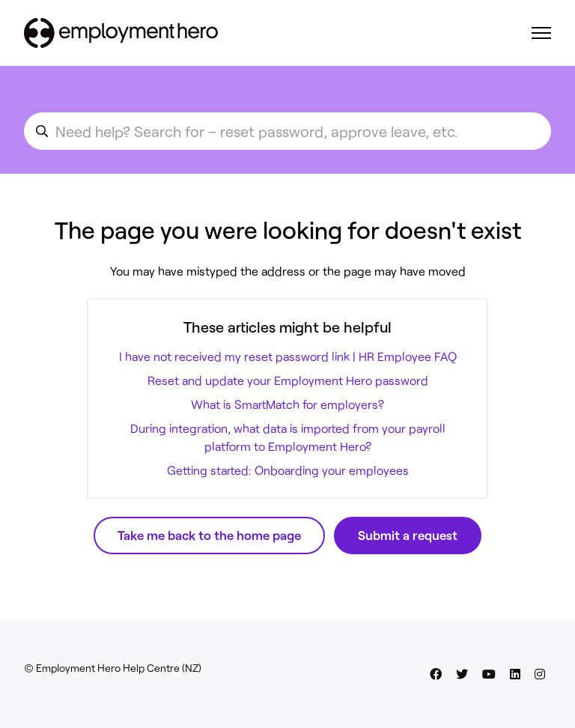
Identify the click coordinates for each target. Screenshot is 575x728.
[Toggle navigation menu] (541, 33)
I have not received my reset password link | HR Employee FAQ (288, 356)
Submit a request (408, 535)
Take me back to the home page (209, 535)
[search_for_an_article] (287, 131)
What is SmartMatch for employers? (287, 404)
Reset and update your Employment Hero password (288, 380)
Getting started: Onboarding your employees (288, 470)
